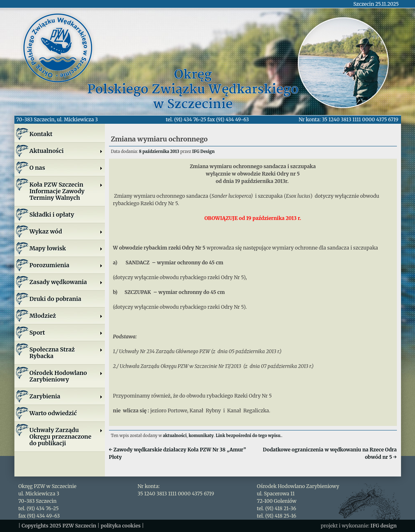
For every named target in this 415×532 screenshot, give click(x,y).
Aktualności (66, 151)
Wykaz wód (66, 231)
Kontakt (41, 134)
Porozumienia (66, 265)
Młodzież (66, 316)
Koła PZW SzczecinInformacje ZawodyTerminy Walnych (66, 191)
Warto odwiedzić (53, 413)
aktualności (175, 436)
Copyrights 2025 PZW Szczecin (59, 526)
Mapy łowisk (66, 248)
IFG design (384, 526)
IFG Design (203, 152)
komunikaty (201, 436)
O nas (66, 168)
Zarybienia (66, 396)
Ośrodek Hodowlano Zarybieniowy (66, 376)
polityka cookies (121, 526)
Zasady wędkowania (66, 282)
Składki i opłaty (52, 215)
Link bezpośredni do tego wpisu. (248, 436)
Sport (66, 333)
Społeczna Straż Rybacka (66, 353)
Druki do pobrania (56, 299)
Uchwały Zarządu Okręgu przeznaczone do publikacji (66, 437)
